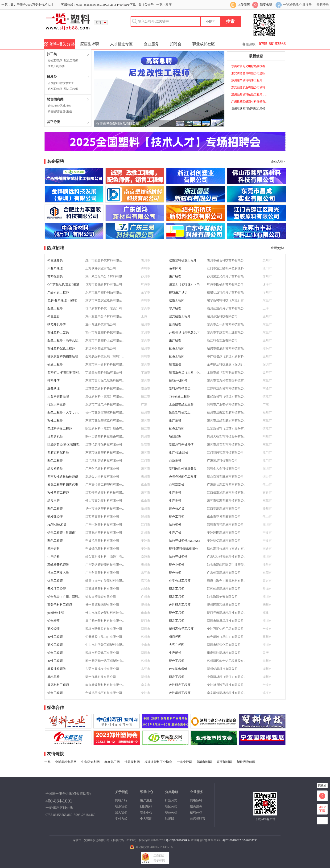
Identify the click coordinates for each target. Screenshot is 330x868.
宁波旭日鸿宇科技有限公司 (225, 685)
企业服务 (151, 44)
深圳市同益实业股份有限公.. (105, 300)
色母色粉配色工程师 (183, 477)
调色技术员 (177, 509)
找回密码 (146, 806)
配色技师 (175, 573)
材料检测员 (55, 276)
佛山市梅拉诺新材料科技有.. (105, 613)
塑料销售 (54, 549)
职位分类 (171, 813)
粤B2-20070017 (232, 840)
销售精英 (54, 621)
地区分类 (171, 806)
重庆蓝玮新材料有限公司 (224, 653)
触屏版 (170, 819)
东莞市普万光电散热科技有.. (249, 66)
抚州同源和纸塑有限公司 (102, 605)
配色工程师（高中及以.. (64, 340)
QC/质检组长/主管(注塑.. (64, 284)
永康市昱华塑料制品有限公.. (105, 292)
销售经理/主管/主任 (60, 111)
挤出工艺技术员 (58, 573)
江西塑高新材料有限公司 (224, 509)
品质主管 (175, 461)
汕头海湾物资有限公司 (101, 597)
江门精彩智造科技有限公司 (225, 452)
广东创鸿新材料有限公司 (102, 469)
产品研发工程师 (58, 292)
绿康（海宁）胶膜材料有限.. (105, 581)
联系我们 (121, 806)
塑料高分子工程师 (181, 629)
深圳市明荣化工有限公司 (224, 645)
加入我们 (121, 813)
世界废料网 (132, 762)
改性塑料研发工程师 (183, 260)
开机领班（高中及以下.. (185, 332)
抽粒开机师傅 (56, 66)
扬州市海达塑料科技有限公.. (105, 509)
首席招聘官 (198, 819)
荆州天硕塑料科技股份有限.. (105, 436)
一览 (47, 762)
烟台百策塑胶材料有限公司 (225, 477)
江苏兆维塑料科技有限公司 (104, 533)
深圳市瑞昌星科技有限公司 (225, 621)
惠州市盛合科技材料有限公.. (105, 260)
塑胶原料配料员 (58, 452)
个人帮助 (146, 819)
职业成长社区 (204, 44)
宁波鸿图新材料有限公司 (224, 533)
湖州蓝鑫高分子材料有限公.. (226, 308)
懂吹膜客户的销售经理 (63, 356)
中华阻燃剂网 (91, 762)
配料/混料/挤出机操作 (184, 549)
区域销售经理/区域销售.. (64, 444)
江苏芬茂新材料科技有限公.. (105, 388)
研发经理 (54, 629)
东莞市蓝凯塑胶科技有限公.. (226, 501)
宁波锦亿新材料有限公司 (224, 541)
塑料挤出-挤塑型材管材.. (64, 372)
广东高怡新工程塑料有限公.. (105, 485)
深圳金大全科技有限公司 (224, 469)
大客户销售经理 (58, 396)
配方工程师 (71, 89)
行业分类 (171, 800)
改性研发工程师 (180, 605)
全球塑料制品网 (66, 762)
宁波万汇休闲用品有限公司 (225, 629)
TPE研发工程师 (179, 396)
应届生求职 (90, 44)
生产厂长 (175, 533)
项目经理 (175, 436)
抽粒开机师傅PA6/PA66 (185, 541)
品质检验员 (55, 469)
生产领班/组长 (179, 452)
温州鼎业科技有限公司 (222, 316)
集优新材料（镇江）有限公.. (105, 396)
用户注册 (146, 800)
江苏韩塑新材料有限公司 (102, 589)
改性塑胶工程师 (58, 493)
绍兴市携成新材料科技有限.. (226, 348)
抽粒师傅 (175, 525)
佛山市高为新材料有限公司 (104, 501)
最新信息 (256, 56)
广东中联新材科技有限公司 (104, 525)
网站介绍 (121, 800)
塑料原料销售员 (180, 388)
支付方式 (121, 819)
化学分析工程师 (180, 581)
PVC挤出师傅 (178, 669)
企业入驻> (278, 162)
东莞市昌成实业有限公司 (102, 669)
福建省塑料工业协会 (158, 762)
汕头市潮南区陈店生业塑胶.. (226, 565)
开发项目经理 (57, 589)
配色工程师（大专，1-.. (63, 412)
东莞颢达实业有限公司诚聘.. (249, 87)
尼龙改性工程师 (180, 316)
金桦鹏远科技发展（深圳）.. (105, 356)
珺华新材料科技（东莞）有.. (226, 300)
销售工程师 (55, 653)
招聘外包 (196, 813)
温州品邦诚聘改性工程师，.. (249, 94)
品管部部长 (177, 485)
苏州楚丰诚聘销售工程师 (247, 80)
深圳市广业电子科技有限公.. (105, 404)
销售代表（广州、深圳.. (64, 597)
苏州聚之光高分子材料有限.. (105, 276)
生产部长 (175, 653)
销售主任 (175, 364)
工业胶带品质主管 (181, 404)
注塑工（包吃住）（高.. (185, 284)
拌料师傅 (54, 380)
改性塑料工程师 (180, 693)
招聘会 (176, 44)
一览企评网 (184, 762)
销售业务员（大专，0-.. (185, 372)
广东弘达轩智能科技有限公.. (226, 557)
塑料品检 (54, 677)
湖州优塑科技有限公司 (222, 669)
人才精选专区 (121, 44)
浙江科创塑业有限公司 (222, 340)
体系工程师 (55, 581)
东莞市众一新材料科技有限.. (226, 324)
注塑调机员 (55, 436)
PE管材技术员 (57, 525)
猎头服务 (196, 806)
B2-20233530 (249, 840)
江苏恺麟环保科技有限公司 (104, 444)
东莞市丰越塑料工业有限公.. (226, 332)
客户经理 (175, 308)
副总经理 (175, 324)
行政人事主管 (57, 404)
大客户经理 (55, 268)
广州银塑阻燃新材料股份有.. (249, 102)
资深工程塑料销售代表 (63, 485)
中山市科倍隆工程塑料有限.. (105, 645)
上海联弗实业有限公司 (101, 268)
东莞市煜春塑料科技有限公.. (226, 444)
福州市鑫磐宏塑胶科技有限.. (105, 412)
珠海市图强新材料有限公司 (104, 284)
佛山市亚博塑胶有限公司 (224, 517)
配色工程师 (71, 61)
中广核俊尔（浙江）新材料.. (226, 356)
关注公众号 (146, 5)
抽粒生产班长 (178, 292)
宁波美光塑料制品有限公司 (104, 372)
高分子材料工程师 (60, 605)
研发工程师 (55, 89)
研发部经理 (55, 517)
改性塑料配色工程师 (61, 348)
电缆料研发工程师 (60, 428)
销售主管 (54, 316)
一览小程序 (164, 5)
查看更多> (278, 248)
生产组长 (54, 557)
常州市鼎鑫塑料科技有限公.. (105, 332)
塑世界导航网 (246, 762)
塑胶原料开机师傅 (181, 444)
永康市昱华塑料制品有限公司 (118, 124)
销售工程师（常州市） (63, 533)
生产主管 (175, 420)
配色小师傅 (177, 565)
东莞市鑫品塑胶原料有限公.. (105, 420)
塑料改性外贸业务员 (183, 469)
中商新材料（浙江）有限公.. (226, 677)
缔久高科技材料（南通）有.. (226, 549)
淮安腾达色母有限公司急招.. (249, 73)
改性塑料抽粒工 (180, 412)
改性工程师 (55, 61)
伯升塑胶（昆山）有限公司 (104, 637)
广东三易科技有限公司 (222, 461)
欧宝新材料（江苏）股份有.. (105, 428)
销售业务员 (55, 260)
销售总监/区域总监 (59, 106)
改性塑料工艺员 (58, 332)
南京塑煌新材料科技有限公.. (105, 685)
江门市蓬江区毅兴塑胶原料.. (226, 268)
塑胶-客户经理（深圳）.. (64, 300)
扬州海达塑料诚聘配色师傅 (248, 109)
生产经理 (175, 276)
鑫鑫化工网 (112, 762)
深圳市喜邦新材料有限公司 (225, 525)
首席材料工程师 (58, 685)
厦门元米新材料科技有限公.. (226, 613)
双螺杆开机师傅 (58, 565)
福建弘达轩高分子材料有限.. (226, 292)
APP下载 (130, 5)
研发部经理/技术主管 (61, 83)
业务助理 (54, 388)
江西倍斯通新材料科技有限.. (105, 493)
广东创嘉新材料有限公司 (102, 573)
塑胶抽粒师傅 (57, 669)
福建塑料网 (204, 762)
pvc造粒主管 (56, 613)
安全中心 (146, 813)
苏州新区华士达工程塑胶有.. (105, 661)
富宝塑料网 (225, 762)
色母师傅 (175, 268)
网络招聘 (196, 800)
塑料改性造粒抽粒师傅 (63, 477)
